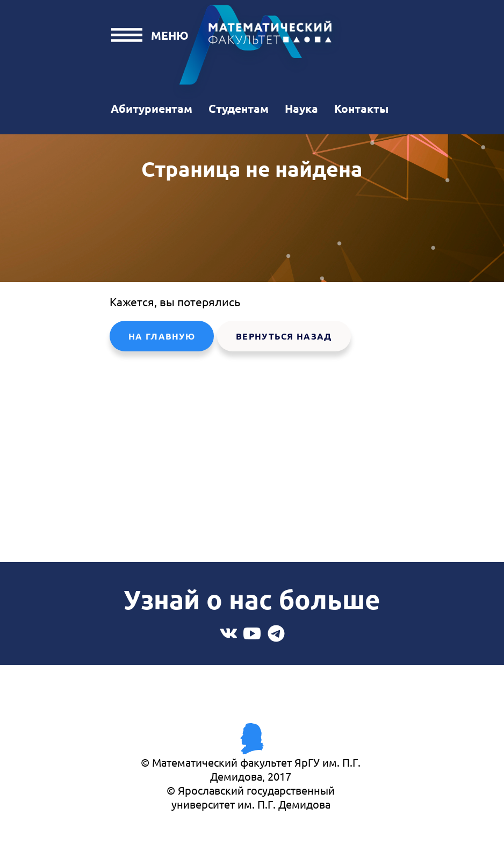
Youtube (252, 633)
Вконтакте (228, 633)
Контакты (361, 108)
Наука (301, 108)
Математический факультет (257, 50)
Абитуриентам (152, 108)
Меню (170, 35)
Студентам (239, 108)
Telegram (276, 633)
